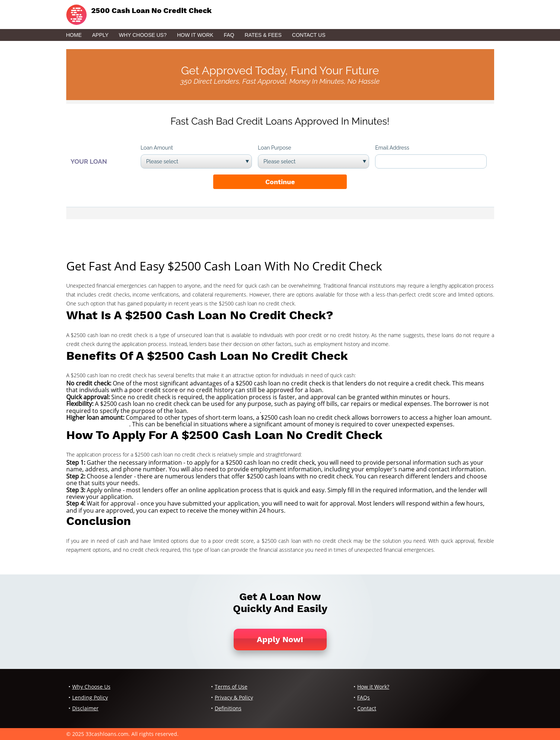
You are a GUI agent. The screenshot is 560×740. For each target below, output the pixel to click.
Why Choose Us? (143, 35)
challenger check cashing (225, 411)
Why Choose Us (91, 687)
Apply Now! (280, 639)
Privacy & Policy (234, 697)
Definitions (228, 708)
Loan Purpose (275, 148)
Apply (100, 35)
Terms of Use (231, 687)
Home (74, 35)
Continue (280, 182)
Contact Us (309, 35)
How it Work (195, 35)
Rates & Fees (263, 35)
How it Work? (373, 687)
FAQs (364, 697)
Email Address (392, 148)
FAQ (229, 35)
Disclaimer (85, 708)
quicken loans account (98, 424)
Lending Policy (90, 697)
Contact (367, 708)
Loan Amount (157, 148)
